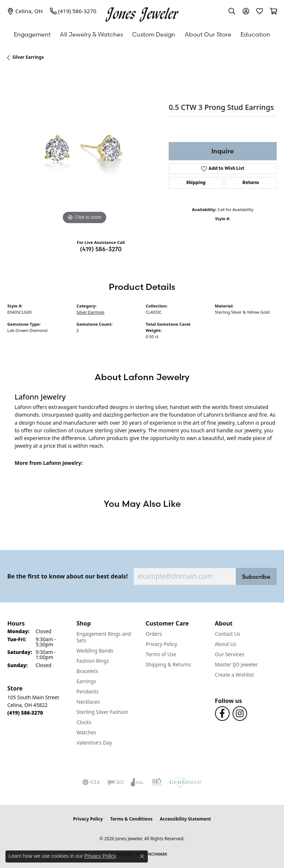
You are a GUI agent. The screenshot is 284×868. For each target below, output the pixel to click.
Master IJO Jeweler (237, 664)
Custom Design (154, 34)
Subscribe (256, 577)
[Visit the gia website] (91, 782)
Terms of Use (161, 654)
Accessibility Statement (185, 819)
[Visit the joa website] (137, 782)
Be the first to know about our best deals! (68, 576)
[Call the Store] (25, 713)
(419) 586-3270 (101, 249)
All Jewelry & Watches (91, 34)
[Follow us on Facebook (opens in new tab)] (222, 714)
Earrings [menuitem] (87, 681)
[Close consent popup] (142, 856)
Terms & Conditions (131, 819)
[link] (25, 11)
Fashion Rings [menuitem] (93, 661)
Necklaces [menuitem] (88, 702)
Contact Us (228, 634)
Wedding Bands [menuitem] (95, 651)
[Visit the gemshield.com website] (185, 782)
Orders (154, 634)
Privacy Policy (161, 644)
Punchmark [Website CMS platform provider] (155, 854)
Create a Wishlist (235, 675)
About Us (226, 644)
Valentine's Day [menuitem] (94, 743)
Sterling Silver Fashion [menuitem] (103, 712)
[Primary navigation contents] (142, 34)
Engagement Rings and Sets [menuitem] (104, 637)
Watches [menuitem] (87, 732)
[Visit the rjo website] (157, 782)
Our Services (230, 654)
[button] (232, 11)
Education (255, 34)
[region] (84, 149)
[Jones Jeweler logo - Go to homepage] (142, 13)
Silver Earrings (28, 57)
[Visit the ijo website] (116, 782)
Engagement (32, 34)
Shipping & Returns (168, 664)
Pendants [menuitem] (88, 691)
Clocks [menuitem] (84, 722)
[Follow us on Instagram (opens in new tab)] (240, 714)
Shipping (196, 183)
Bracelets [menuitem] (87, 671)
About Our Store (208, 34)
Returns (251, 183)
